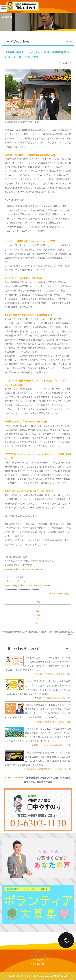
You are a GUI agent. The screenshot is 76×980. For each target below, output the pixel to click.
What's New (18, 778)
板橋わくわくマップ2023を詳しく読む (51, 745)
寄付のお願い (38, 960)
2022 (38, 619)
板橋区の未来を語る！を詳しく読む (52, 722)
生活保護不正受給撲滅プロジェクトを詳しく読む (46, 769)
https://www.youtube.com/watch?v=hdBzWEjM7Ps (27, 585)
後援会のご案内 (38, 964)
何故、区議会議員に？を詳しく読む (53, 698)
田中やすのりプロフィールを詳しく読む (51, 674)
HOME (8, 778)
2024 (38, 611)
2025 (38, 607)
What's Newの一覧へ (60, 594)
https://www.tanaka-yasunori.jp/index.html (24, 569)
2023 (38, 615)
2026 (38, 602)
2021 (38, 623)
